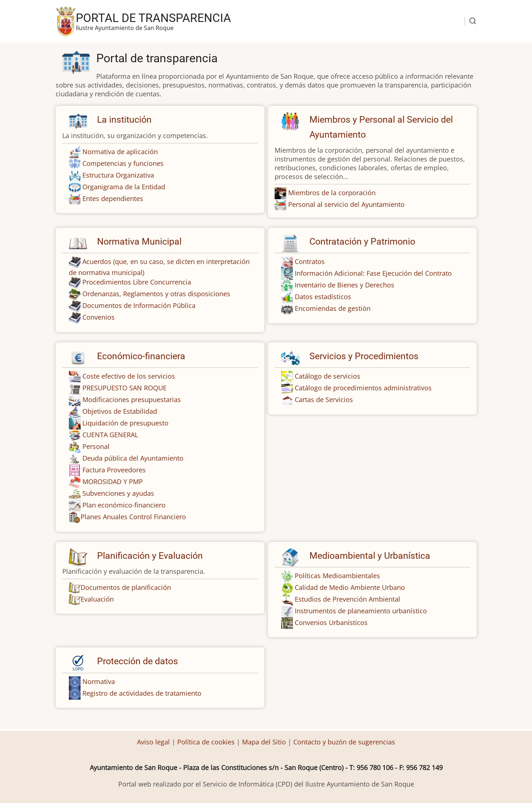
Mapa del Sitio (264, 742)
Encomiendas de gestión (333, 308)
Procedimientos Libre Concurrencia (137, 282)
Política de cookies (206, 742)
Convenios (98, 317)
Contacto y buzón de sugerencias (344, 742)
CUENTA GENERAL (110, 435)
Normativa (99, 681)
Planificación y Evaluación (150, 556)
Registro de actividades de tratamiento (142, 693)
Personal (96, 446)
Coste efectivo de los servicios (129, 376)
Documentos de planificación (120, 587)
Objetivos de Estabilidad (120, 411)
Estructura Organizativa (118, 175)
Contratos (310, 261)
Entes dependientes (113, 198)
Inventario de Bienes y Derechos (345, 285)
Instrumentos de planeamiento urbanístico (361, 611)
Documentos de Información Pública (139, 305)
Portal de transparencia (153, 18)
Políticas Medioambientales (337, 576)
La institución (124, 120)
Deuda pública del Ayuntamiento (133, 458)
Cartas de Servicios (324, 399)
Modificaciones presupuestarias (132, 399)
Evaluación (91, 599)
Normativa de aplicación (120, 152)
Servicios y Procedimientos (364, 356)
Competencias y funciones (123, 163)
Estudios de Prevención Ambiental (347, 599)
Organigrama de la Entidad (124, 187)
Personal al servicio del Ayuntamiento (346, 204)
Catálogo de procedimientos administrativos (363, 388)
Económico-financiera (141, 356)
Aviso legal (154, 742)
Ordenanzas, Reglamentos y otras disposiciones (156, 294)
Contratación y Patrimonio (362, 241)
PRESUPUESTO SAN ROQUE (124, 388)
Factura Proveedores (114, 470)
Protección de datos (137, 661)
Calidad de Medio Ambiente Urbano (350, 587)
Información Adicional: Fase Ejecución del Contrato (373, 273)
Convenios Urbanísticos (331, 622)
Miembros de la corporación (332, 193)
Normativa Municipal (139, 241)
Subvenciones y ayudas (118, 493)
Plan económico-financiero (124, 505)
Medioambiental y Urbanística (370, 556)
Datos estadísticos (323, 297)
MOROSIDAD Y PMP (113, 482)
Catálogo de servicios (328, 376)
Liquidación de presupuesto (125, 423)
